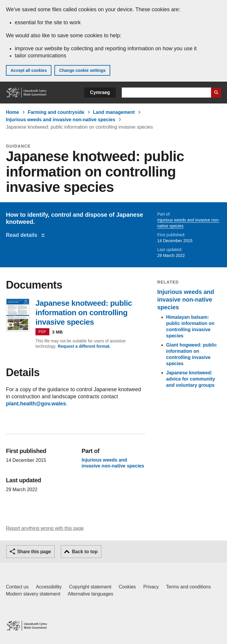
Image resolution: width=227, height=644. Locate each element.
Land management (114, 112)
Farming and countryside (56, 112)
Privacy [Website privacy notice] (151, 587)
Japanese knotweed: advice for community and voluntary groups (190, 379)
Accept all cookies (29, 70)
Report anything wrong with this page (45, 528)
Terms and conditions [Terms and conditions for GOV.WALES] (188, 587)
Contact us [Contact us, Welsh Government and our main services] (17, 587)
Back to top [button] (85, 552)
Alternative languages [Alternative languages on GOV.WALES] (90, 594)
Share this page (34, 552)
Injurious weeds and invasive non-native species (61, 120)
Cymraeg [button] (100, 92)
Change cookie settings (82, 70)
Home (12, 112)
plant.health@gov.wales (36, 404)
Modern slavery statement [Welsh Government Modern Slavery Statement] (33, 594)
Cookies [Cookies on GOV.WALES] (127, 587)
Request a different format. (84, 346)
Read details (23, 235)
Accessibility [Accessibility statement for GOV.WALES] (49, 587)
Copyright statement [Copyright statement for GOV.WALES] (90, 587)
